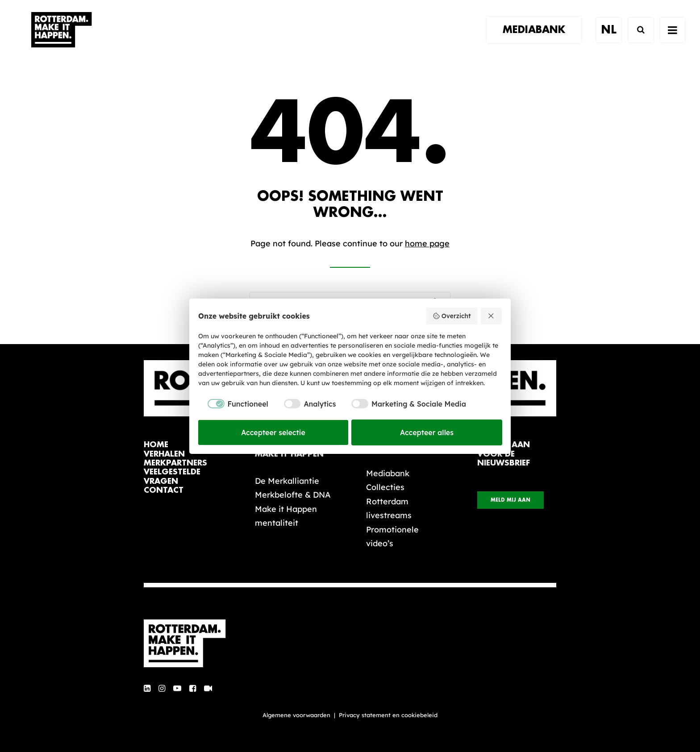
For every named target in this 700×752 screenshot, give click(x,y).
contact (164, 490)
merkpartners (175, 463)
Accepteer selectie (273, 432)
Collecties (385, 487)
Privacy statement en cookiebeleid (388, 715)
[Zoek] (637, 39)
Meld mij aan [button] (510, 500)
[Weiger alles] (492, 316)
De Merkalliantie (287, 481)
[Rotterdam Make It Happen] (61, 39)
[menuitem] (537, 39)
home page (427, 243)
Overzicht (452, 316)
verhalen (164, 454)
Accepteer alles (427, 432)
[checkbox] (233, 404)
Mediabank (388, 473)
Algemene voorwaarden (296, 715)
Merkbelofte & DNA (293, 495)
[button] (147, 689)
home (156, 445)
